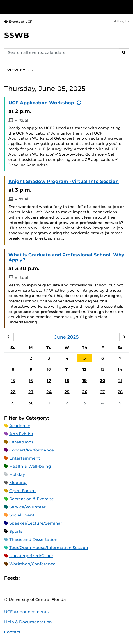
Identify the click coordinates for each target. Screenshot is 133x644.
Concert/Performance (32, 450)
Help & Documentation (28, 622)
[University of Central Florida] (43, 7)
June (60, 337)
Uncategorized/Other (31, 556)
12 (85, 369)
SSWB (17, 35)
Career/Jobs (21, 442)
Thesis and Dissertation (33, 539)
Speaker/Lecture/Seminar (36, 523)
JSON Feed (65, 578)
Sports (16, 531)
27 (103, 392)
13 (103, 369)
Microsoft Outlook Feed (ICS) (36, 578)
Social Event (22, 515)
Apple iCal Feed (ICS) (27, 578)
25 (67, 392)
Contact (12, 632)
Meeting (18, 483)
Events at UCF (18, 22)
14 (120, 369)
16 (31, 381)
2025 (73, 337)
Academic (20, 426)
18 (67, 381)
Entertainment (25, 458)
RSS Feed (46, 578)
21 (120, 381)
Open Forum (22, 491)
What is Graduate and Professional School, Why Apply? (66, 257)
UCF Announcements (26, 612)
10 (49, 369)
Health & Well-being (30, 466)
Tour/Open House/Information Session (49, 548)
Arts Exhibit (21, 434)
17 (49, 381)
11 (67, 369)
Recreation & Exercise (32, 499)
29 (13, 403)
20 (103, 381)
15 (13, 381)
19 (85, 381)
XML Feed (56, 578)
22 (13, 392)
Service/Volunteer (27, 507)
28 (120, 392)
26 (85, 392)
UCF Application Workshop (41, 103)
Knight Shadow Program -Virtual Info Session (64, 181)
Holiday (17, 474)
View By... (19, 70)
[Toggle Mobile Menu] (127, 7)
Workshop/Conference (32, 564)
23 (31, 392)
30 (31, 403)
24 (49, 392)
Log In (121, 21)
